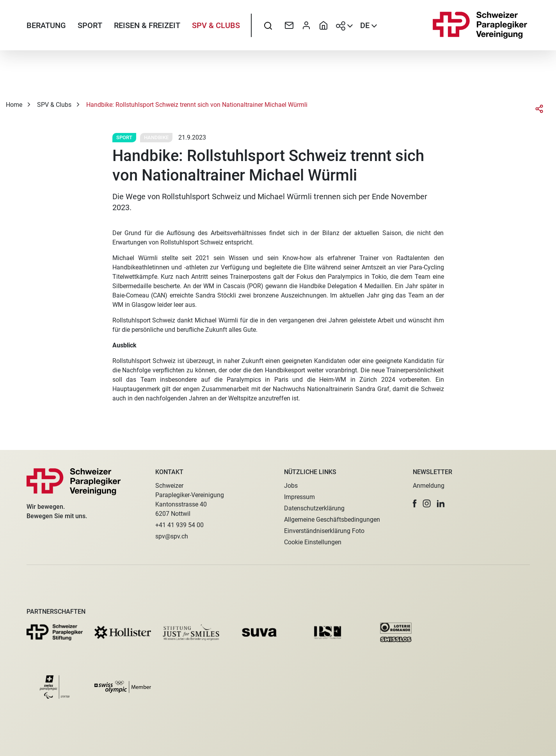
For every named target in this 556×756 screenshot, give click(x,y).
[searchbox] (268, 25)
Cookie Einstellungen (313, 542)
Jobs (291, 486)
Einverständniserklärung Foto (324, 531)
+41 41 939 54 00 (179, 525)
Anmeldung (429, 486)
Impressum (299, 497)
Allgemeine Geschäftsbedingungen (332, 520)
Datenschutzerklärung (314, 508)
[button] (415, 504)
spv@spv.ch (172, 536)
